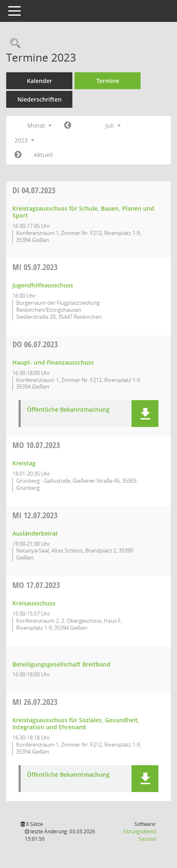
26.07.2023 (35, 702)
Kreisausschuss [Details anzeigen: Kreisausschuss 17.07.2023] (34, 603)
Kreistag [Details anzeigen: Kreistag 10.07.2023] (24, 463)
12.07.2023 (35, 515)
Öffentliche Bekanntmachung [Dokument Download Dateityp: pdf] (68, 410)
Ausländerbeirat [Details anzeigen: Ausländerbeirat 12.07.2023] (35, 533)
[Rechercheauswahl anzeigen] (13, 44)
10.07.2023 (36, 445)
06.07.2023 (35, 344)
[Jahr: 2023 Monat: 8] (18, 155)
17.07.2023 (36, 585)
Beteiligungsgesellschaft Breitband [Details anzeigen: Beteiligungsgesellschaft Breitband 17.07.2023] (61, 664)
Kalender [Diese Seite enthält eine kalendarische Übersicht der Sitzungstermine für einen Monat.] (39, 81)
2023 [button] (24, 140)
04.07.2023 (34, 190)
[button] (145, 414)
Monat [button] (39, 125)
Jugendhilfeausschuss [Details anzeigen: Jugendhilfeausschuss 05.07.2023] (43, 285)
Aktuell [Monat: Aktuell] (43, 155)
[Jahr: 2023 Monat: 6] (68, 126)
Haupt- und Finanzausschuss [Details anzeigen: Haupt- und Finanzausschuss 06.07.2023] (53, 362)
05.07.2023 (35, 267)
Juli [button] (113, 125)
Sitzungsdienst (140, 835)
